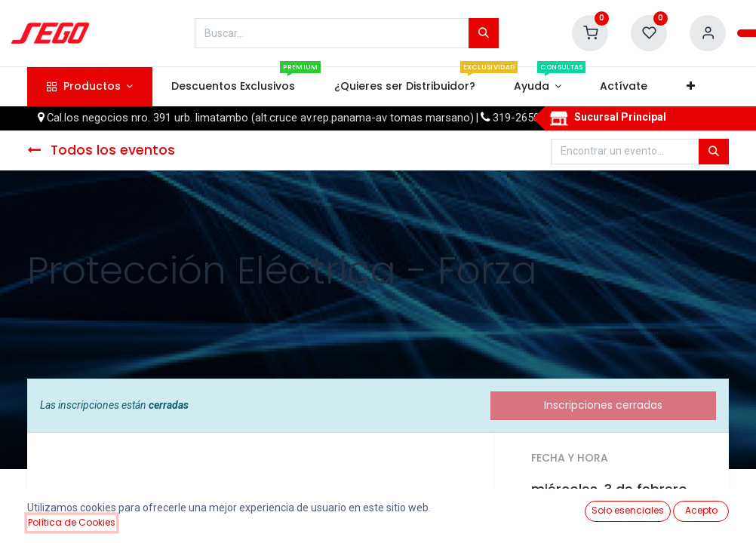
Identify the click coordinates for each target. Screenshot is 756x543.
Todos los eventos (101, 150)
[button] (690, 87)
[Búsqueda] (484, 33)
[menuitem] (234, 87)
